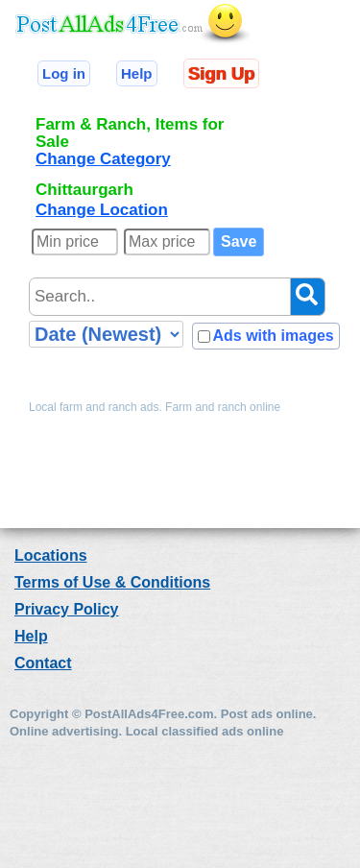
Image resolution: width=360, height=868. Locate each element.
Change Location (102, 210)
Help (137, 73)
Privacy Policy (67, 609)
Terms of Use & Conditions (112, 582)
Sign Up (221, 73)
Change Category (103, 159)
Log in (64, 73)
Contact (43, 663)
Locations (51, 555)
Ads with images (273, 336)
